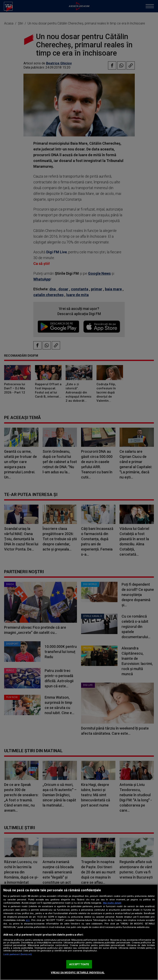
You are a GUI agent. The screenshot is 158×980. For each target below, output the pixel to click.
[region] (79, 932)
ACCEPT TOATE (79, 964)
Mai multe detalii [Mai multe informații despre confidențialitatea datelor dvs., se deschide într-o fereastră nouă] (112, 903)
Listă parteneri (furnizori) (17, 954)
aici (28, 920)
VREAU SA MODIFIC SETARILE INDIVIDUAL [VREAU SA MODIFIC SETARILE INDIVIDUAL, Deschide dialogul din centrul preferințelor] (78, 972)
